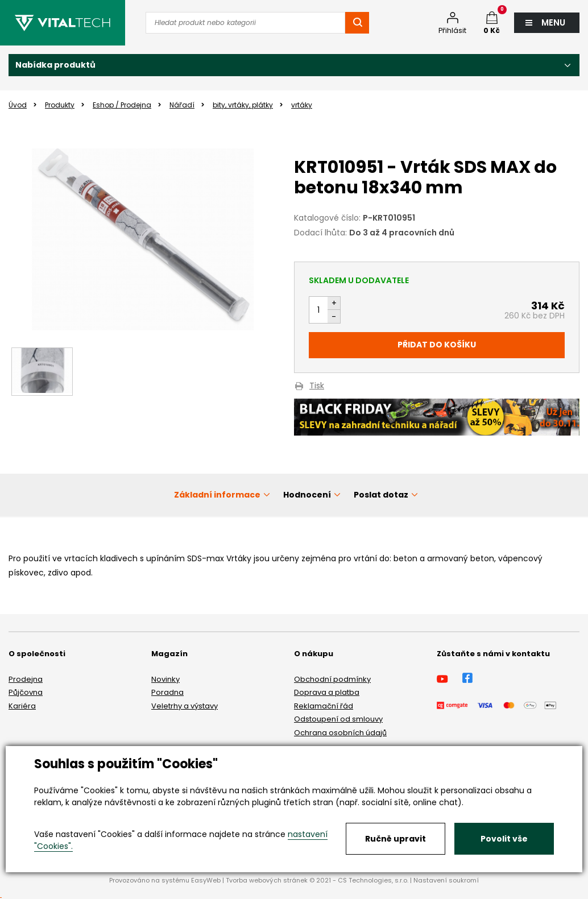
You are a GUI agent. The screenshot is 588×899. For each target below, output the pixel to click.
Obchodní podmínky (332, 679)
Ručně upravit (396, 839)
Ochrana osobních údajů (340, 733)
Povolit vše (504, 839)
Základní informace (217, 495)
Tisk (317, 386)
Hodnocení (307, 495)
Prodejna (26, 679)
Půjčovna (26, 692)
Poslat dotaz (381, 495)
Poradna (167, 692)
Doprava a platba (327, 692)
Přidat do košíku (437, 345)
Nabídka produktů (55, 65)
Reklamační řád (324, 706)
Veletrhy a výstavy (185, 706)
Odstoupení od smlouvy (338, 719)
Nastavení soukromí (446, 880)
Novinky (165, 679)
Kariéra (22, 706)
